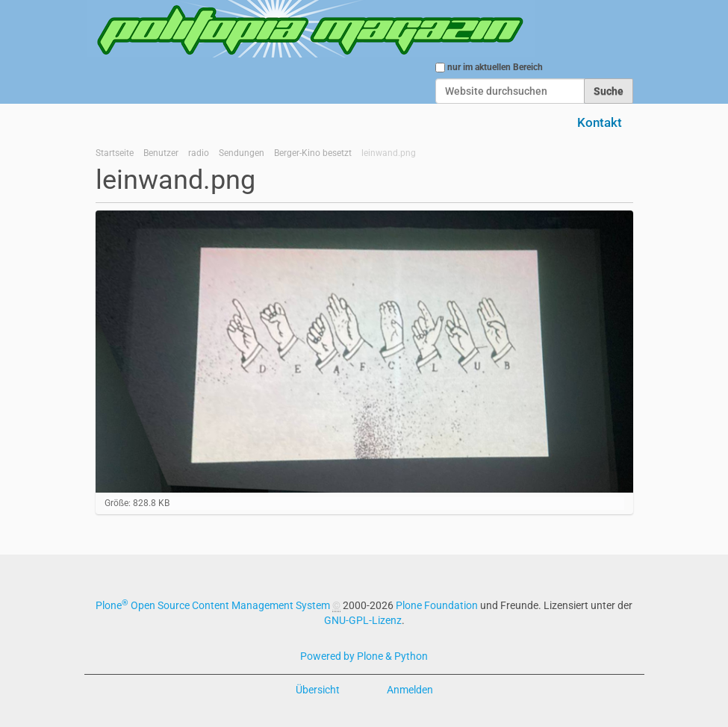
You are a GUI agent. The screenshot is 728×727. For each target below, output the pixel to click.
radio (199, 153)
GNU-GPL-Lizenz (363, 620)
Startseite (115, 153)
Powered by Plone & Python (364, 656)
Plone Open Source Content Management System (213, 605)
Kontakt (600, 122)
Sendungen (242, 153)
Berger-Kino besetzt (313, 153)
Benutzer (161, 153)
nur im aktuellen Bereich (495, 67)
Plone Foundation (437, 605)
